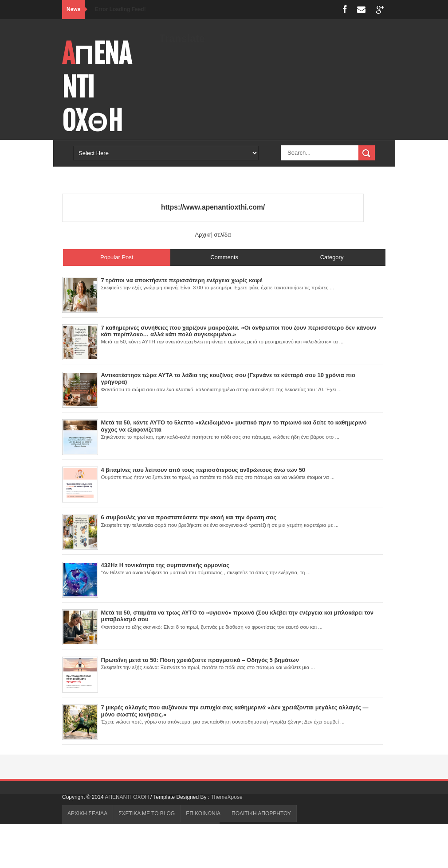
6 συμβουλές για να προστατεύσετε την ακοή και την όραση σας (189, 517)
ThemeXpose (226, 797)
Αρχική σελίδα (213, 235)
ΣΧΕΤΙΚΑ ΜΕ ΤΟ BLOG (147, 814)
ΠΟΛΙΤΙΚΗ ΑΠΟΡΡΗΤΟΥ (261, 814)
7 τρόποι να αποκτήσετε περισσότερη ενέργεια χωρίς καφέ (182, 280)
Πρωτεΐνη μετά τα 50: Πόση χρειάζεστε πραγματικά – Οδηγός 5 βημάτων (200, 660)
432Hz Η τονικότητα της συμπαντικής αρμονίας (165, 565)
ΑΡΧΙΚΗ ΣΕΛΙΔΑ (87, 814)
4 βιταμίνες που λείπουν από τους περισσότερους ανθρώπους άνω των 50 (203, 470)
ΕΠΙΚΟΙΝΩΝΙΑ (203, 814)
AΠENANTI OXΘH (128, 797)
